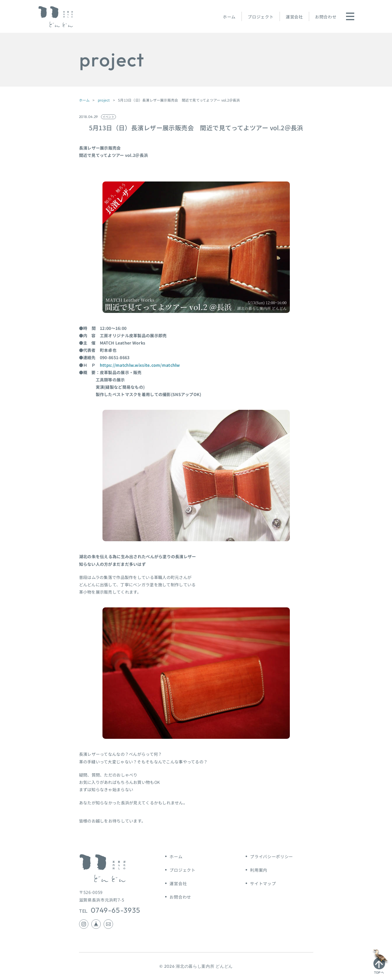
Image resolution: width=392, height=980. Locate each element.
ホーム (229, 17)
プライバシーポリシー (272, 856)
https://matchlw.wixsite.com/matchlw (140, 365)
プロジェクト (261, 17)
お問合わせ (326, 17)
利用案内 (259, 870)
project (104, 100)
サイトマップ (263, 883)
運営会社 (294, 17)
